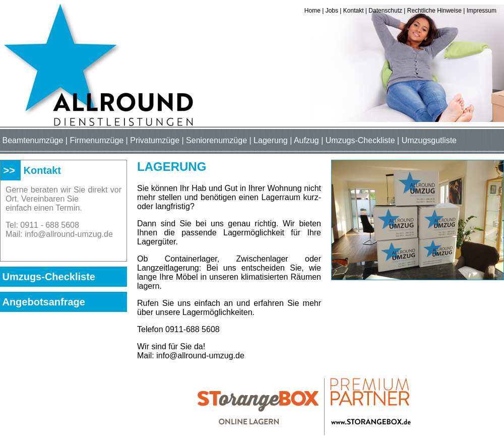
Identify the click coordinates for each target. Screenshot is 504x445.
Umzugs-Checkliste (360, 140)
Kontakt (354, 11)
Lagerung (271, 140)
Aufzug (306, 140)
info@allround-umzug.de (69, 234)
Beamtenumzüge (33, 140)
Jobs (332, 11)
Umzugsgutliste (429, 140)
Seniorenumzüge (216, 140)
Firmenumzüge (97, 140)
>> (9, 170)
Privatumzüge (155, 140)
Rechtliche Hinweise (434, 11)
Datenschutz (385, 11)
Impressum (482, 11)
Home (312, 11)
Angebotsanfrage (43, 302)
